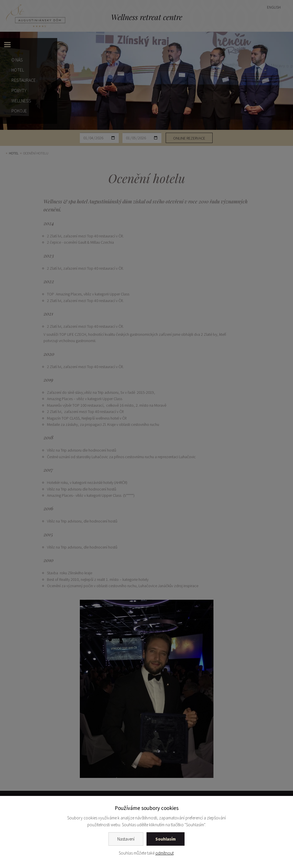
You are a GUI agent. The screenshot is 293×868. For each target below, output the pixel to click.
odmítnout (165, 853)
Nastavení (126, 839)
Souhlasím (166, 839)
